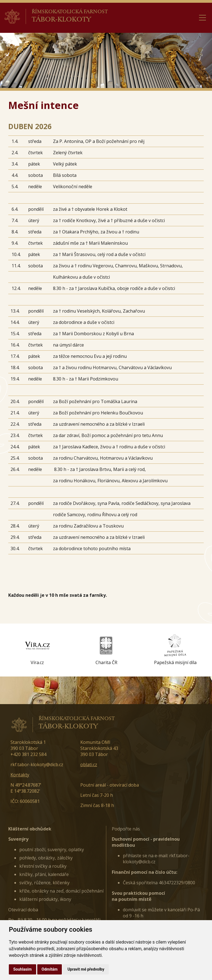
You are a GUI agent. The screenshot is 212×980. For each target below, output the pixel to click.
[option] (37, 650)
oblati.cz (89, 765)
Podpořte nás (126, 829)
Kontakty (20, 775)
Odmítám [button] (50, 969)
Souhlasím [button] (22, 969)
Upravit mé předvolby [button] (86, 969)
